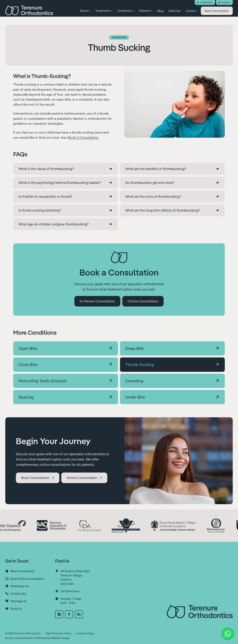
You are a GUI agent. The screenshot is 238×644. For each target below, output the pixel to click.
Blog (160, 12)
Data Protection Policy (59, 633)
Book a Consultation (83, 138)
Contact (191, 12)
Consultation (217, 12)
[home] (29, 12)
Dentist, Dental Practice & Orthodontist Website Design (37, 638)
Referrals (175, 12)
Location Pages (85, 633)
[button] (85, 12)
